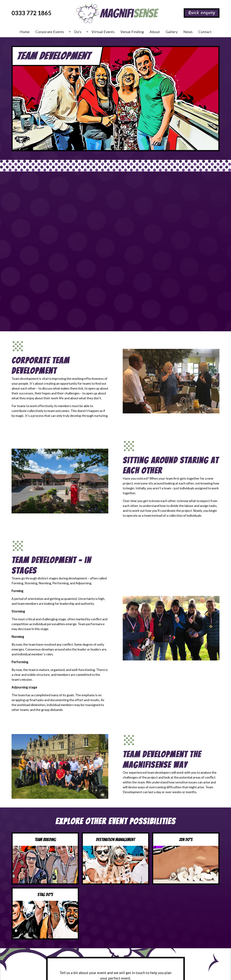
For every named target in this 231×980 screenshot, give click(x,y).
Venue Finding (132, 32)
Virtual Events (103, 32)
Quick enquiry (202, 13)
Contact (205, 32)
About (155, 32)
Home (25, 32)
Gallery (172, 32)
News (188, 32)
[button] (52, 32)
